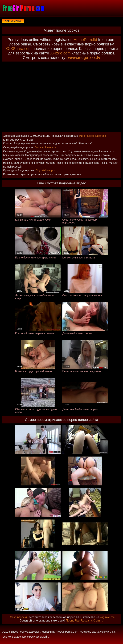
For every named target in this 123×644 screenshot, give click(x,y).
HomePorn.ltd (85, 40)
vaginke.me (107, 617)
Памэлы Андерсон (45, 147)
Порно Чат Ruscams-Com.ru (84, 621)
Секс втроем (18, 617)
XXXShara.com (18, 49)
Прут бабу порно (46, 171)
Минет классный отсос (92, 136)
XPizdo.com (60, 53)
